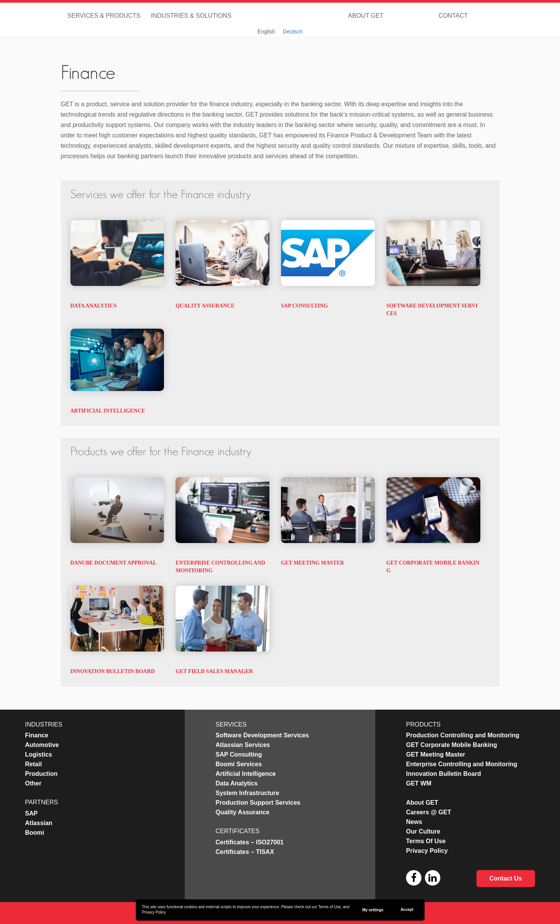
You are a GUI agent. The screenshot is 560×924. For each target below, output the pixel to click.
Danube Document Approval (114, 563)
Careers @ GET (429, 812)
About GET (366, 15)
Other (33, 783)
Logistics (38, 754)
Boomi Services (239, 764)
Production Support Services (258, 803)
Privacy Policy (154, 912)
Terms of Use (330, 907)
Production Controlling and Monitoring (463, 735)
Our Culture (423, 831)
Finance (37, 735)
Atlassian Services (243, 745)
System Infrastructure (247, 793)
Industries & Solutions (191, 15)
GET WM (419, 783)
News (414, 822)
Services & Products (104, 15)
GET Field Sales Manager (214, 671)
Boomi (35, 833)
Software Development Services (262, 735)
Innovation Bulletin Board (113, 671)
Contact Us (506, 878)
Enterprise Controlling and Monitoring (462, 764)
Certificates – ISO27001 (250, 842)
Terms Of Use (426, 841)
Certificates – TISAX (245, 852)
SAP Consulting (304, 306)
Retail (33, 764)
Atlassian (39, 823)
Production (41, 774)
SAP (31, 813)
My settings (373, 910)
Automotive (42, 745)
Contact (453, 15)
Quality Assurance (205, 306)
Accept (407, 910)
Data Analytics (94, 306)
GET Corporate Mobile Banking (451, 745)
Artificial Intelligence (108, 411)
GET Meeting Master (313, 563)
